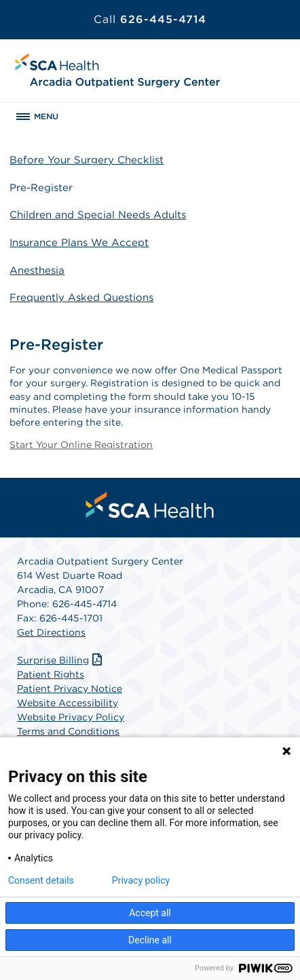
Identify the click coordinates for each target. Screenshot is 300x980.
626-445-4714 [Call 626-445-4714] (150, 19)
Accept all (150, 913)
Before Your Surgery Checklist (87, 160)
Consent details (41, 880)
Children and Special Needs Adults (98, 215)
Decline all (150, 940)
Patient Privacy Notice (70, 689)
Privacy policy (141, 880)
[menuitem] (150, 505)
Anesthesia (37, 270)
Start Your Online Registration (81, 445)
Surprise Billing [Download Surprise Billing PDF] (61, 660)
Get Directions (51, 632)
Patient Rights (51, 674)
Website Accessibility (68, 703)
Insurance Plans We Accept (79, 243)
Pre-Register (41, 188)
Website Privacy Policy (71, 717)
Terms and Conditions (68, 731)
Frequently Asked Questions (81, 298)
